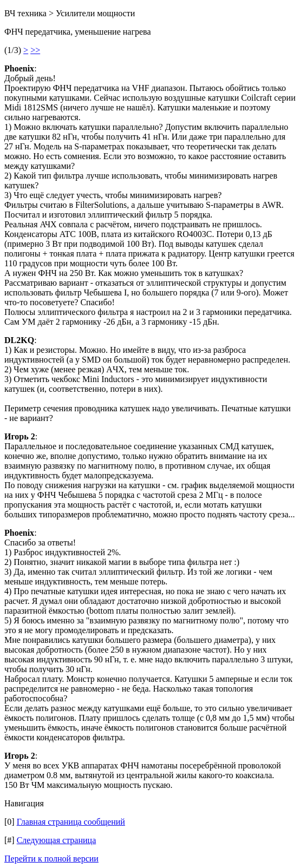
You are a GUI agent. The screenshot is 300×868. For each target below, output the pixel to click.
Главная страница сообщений (71, 822)
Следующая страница (57, 840)
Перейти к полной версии (51, 859)
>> (35, 50)
